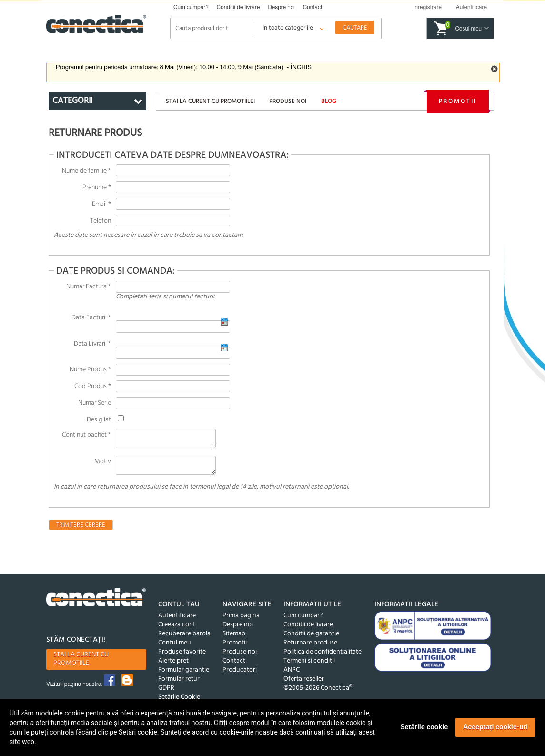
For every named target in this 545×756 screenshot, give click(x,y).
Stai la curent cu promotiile (81, 665)
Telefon (101, 221)
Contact (313, 7)
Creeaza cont (177, 630)
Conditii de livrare (238, 7)
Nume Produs (90, 370)
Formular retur (179, 685)
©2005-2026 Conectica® (318, 694)
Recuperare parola (184, 639)
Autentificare (177, 621)
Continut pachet (86, 435)
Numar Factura (89, 287)
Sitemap (234, 639)
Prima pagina (241, 621)
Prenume (97, 188)
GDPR (166, 694)
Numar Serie (95, 403)
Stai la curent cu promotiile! (210, 101)
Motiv (103, 465)
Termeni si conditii (309, 667)
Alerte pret (173, 667)
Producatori (240, 676)
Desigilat (99, 420)
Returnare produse (310, 649)
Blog (329, 101)
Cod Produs (93, 386)
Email (101, 204)
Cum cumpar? (191, 7)
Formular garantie (184, 676)
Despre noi (281, 7)
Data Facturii (91, 318)
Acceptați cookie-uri (495, 727)
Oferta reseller (304, 685)
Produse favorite (182, 658)
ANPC (292, 676)
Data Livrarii (92, 344)
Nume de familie (86, 171)
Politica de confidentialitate (323, 658)
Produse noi (288, 101)
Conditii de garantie (311, 639)
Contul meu (175, 649)
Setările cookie (424, 727)
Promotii (458, 101)
